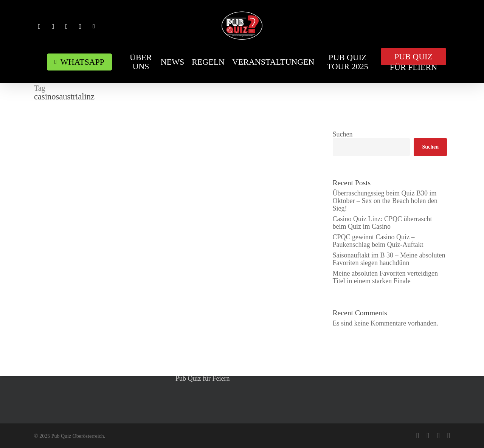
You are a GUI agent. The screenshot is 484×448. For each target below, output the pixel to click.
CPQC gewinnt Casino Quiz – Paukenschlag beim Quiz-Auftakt (378, 241)
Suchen (343, 134)
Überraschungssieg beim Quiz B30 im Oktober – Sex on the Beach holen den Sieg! (385, 201)
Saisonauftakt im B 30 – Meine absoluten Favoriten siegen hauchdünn (389, 259)
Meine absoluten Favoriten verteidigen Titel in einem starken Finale (385, 277)
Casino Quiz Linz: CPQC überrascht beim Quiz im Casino (382, 223)
